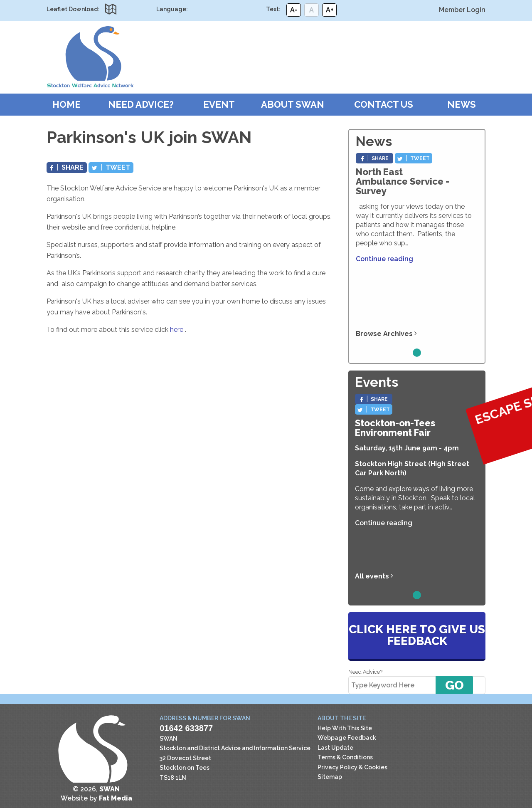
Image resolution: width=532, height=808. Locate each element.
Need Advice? (141, 104)
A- (294, 10)
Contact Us (384, 104)
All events (374, 576)
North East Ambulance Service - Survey (403, 181)
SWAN (90, 57)
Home (66, 104)
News (462, 104)
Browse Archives (386, 334)
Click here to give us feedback (417, 635)
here (177, 330)
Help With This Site (345, 728)
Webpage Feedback (347, 738)
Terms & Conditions (345, 757)
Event (219, 104)
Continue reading (384, 259)
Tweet (111, 167)
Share (67, 167)
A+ (330, 10)
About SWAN (293, 104)
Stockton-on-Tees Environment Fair (395, 428)
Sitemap (330, 777)
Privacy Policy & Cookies (352, 767)
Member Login (462, 10)
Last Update (335, 748)
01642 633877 (186, 728)
